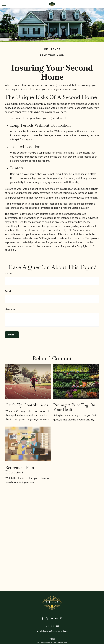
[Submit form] (12, 335)
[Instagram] (61, 618)
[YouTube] (56, 618)
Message (10, 310)
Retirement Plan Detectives (20, 470)
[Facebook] (43, 618)
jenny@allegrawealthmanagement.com (52, 631)
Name (8, 274)
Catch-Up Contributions (27, 405)
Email (8, 292)
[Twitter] (47, 618)
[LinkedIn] (52, 618)
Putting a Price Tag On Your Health (74, 407)
